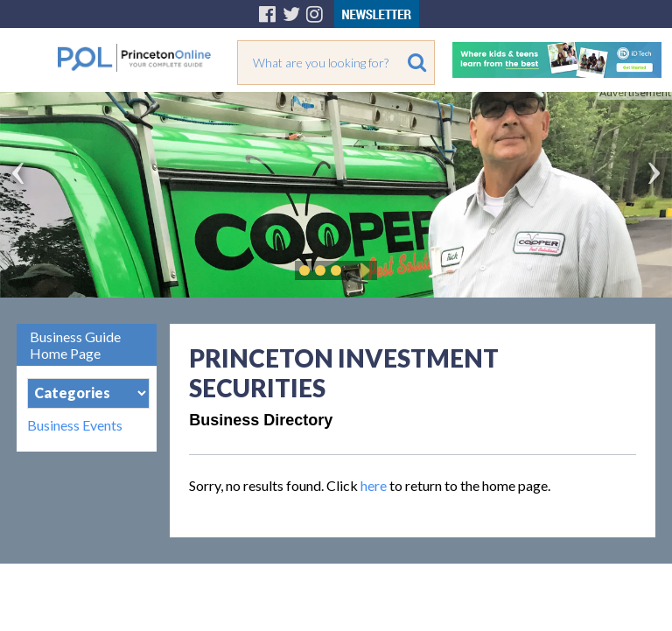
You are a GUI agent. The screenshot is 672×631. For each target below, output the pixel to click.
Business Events (75, 425)
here (374, 485)
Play (362, 270)
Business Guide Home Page (75, 345)
